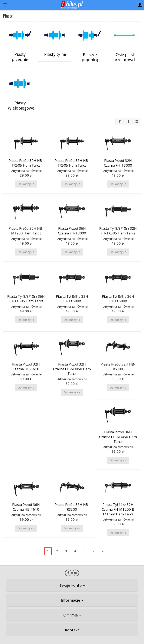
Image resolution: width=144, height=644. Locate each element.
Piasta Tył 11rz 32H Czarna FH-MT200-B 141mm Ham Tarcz (118, 501)
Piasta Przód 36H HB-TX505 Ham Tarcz (72, 155)
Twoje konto (72, 577)
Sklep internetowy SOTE (130, 640)
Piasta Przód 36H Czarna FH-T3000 (72, 223)
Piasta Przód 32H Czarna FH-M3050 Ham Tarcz (72, 361)
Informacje (72, 592)
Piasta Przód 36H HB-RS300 (72, 499)
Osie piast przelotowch (124, 57)
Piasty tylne (54, 55)
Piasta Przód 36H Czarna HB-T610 (26, 499)
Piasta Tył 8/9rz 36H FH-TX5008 (118, 291)
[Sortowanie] (128, 114)
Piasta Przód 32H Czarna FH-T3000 (118, 155)
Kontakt (72, 622)
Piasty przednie (20, 55)
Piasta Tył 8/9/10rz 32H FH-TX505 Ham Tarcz (118, 223)
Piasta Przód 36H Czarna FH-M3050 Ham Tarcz (118, 429)
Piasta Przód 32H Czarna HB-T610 (26, 359)
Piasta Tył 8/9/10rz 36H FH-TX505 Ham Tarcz (26, 291)
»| (103, 543)
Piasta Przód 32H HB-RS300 (118, 359)
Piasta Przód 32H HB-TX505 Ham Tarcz (26, 155)
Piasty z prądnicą (89, 55)
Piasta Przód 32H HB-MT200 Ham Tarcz (26, 223)
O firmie (72, 607)
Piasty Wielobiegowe (19, 101)
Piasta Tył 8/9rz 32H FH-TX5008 (72, 291)
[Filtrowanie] (120, 114)
